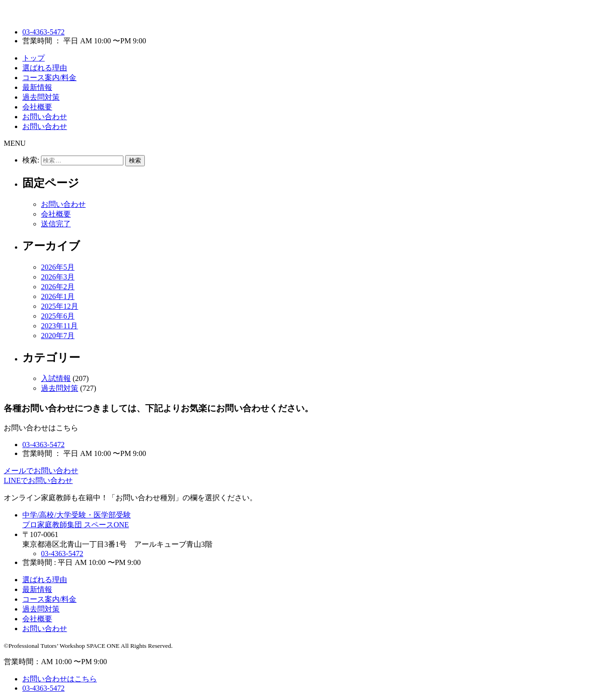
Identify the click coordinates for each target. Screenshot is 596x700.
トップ (34, 58)
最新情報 (37, 87)
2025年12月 (60, 306)
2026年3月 (58, 277)
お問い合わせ (45, 117)
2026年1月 (58, 296)
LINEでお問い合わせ (38, 480)
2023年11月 (59, 326)
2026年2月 (58, 287)
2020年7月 (58, 336)
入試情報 (56, 378)
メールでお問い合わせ (41, 471)
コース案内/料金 (49, 78)
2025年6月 (58, 316)
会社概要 (37, 107)
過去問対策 (41, 97)
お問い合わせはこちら (60, 679)
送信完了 (56, 224)
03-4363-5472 (44, 32)
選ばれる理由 (45, 68)
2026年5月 (58, 267)
